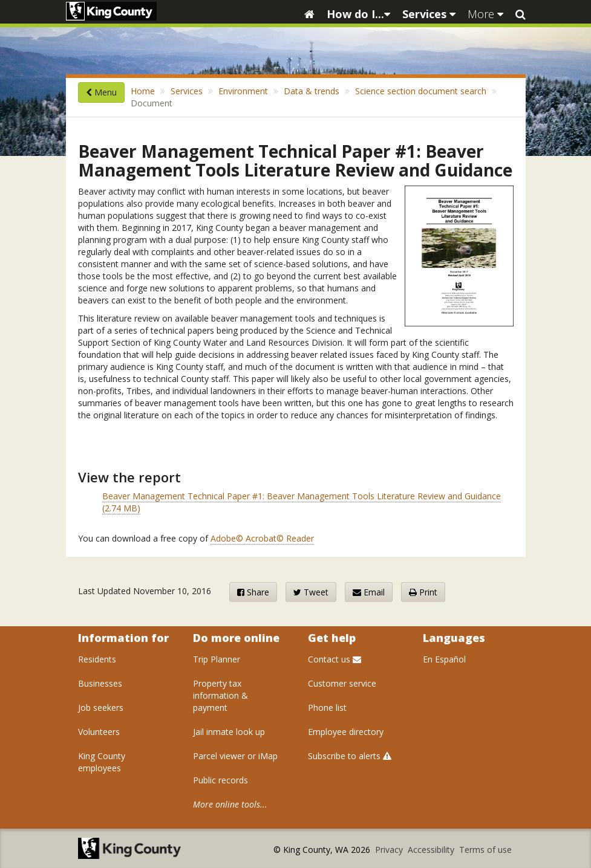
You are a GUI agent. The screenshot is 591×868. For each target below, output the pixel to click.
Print (423, 592)
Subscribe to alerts (350, 756)
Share (253, 592)
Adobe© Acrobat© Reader (262, 538)
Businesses (100, 683)
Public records (220, 780)
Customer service (342, 683)
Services (429, 14)
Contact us (335, 659)
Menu (101, 92)
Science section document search (421, 91)
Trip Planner (217, 659)
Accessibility (432, 850)
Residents (97, 659)
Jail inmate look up (229, 732)
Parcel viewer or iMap (235, 756)
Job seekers (101, 708)
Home (143, 91)
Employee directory (346, 732)
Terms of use (485, 850)
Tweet (311, 592)
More (485, 14)
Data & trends (312, 91)
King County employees (102, 762)
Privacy (390, 850)
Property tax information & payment (220, 695)
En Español (444, 659)
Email (369, 592)
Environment (243, 91)
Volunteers (99, 732)
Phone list (327, 708)
